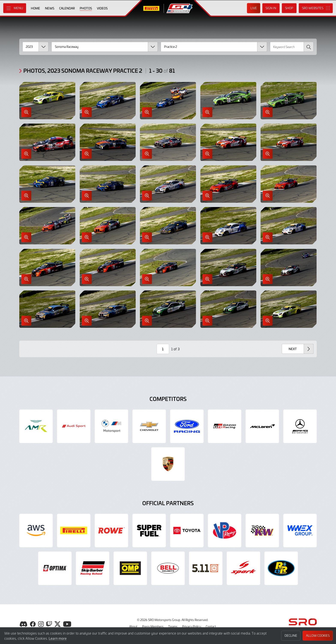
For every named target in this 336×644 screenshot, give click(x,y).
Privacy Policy (192, 626)
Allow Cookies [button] (318, 636)
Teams (173, 626)
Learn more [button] (58, 638)
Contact (211, 626)
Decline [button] (291, 636)
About (133, 626)
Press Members (153, 626)
